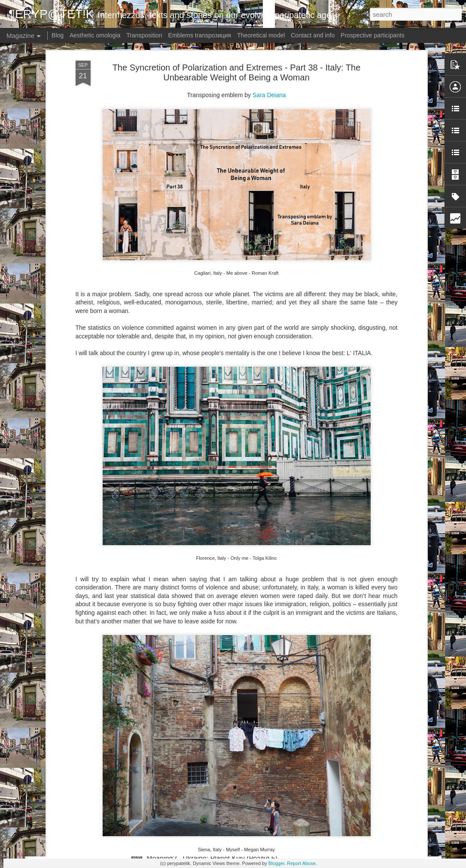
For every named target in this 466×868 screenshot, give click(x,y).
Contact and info (313, 35)
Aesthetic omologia (95, 35)
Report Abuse (301, 863)
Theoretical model (261, 35)
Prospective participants (373, 35)
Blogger (276, 863)
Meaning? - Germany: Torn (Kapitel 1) (204, 761)
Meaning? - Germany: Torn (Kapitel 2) (204, 663)
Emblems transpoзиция (200, 35)
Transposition (144, 35)
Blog (58, 35)
